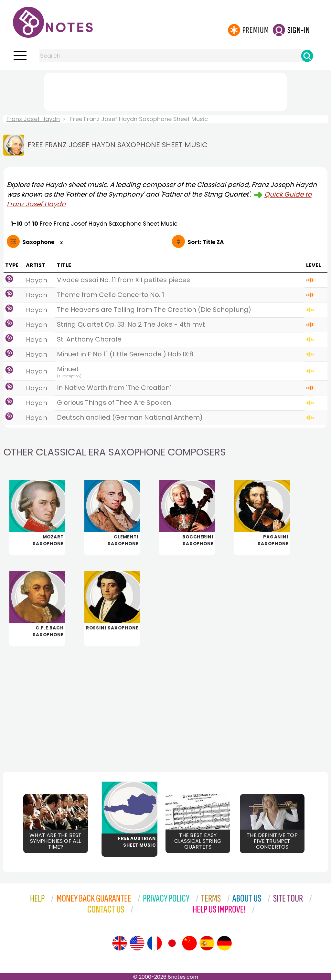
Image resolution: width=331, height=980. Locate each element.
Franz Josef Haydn (33, 119)
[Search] (307, 56)
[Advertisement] (165, 91)
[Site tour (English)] (120, 943)
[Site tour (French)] (155, 943)
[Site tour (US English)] (137, 943)
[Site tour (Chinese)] (189, 943)
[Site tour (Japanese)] (172, 943)
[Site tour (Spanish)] (207, 943)
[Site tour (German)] (224, 943)
